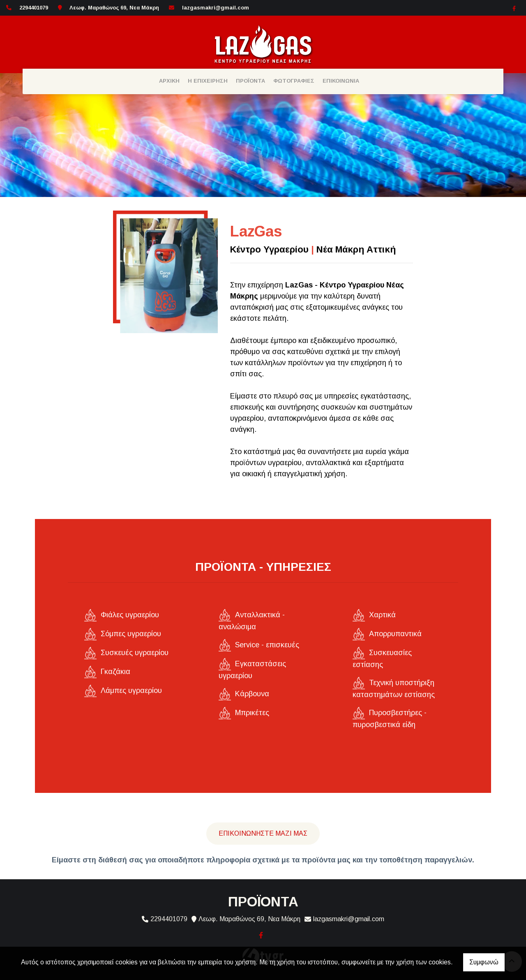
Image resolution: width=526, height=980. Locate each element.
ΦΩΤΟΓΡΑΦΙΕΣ (294, 81)
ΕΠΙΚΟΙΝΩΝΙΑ (341, 81)
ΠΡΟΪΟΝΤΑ (250, 81)
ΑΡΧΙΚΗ (169, 81)
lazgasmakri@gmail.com (216, 8)
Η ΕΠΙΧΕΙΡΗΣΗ (208, 81)
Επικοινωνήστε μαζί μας (263, 833)
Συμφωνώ (484, 962)
